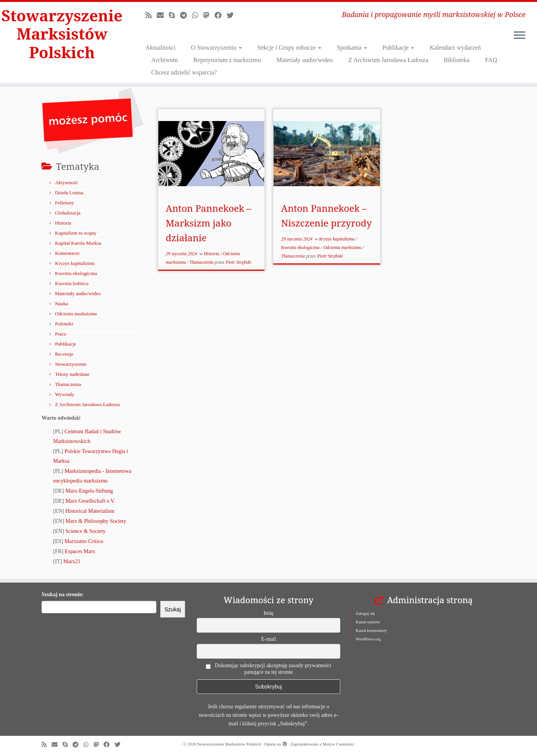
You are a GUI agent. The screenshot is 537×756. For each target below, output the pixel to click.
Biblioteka (457, 60)
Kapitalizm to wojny (76, 233)
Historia (63, 223)
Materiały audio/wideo (304, 60)
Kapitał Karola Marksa (78, 243)
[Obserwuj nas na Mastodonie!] (209, 16)
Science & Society (86, 531)
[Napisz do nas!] (163, 16)
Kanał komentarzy (372, 630)
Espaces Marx (80, 551)
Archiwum (165, 60)
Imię (268, 613)
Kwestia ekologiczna (76, 273)
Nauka (62, 304)
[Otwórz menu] (520, 36)
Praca (61, 334)
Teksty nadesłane (72, 374)
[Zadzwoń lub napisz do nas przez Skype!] (174, 16)
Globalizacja (68, 213)
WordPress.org (368, 639)
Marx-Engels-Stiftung (89, 491)
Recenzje (64, 354)
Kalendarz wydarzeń (455, 48)
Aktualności (160, 48)
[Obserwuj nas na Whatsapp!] (198, 16)
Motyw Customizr (338, 744)
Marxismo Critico (84, 541)
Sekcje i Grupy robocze (289, 48)
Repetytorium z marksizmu (227, 60)
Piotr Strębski (238, 262)
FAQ (491, 60)
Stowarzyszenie (71, 364)
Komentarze (68, 253)
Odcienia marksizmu (76, 314)
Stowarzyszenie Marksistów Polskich (62, 34)
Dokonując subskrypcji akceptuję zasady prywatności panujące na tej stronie (268, 669)
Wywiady (65, 394)
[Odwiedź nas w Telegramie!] (186, 16)
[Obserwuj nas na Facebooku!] (221, 16)
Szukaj (173, 609)
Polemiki (64, 324)
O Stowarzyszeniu (216, 48)
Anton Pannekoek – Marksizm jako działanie (209, 223)
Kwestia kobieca (72, 283)
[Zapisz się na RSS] (151, 16)
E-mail (268, 639)
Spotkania (352, 48)
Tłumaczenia (68, 384)
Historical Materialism (90, 511)
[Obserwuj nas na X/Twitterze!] (233, 16)
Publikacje (398, 48)
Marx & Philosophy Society (96, 521)
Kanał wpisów (368, 622)
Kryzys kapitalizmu (75, 263)
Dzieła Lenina (69, 193)
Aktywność (67, 183)
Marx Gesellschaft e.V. (90, 501)
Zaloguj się (365, 613)
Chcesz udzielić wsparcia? (184, 72)
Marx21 (72, 561)
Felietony (65, 203)
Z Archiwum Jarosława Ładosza (388, 60)
